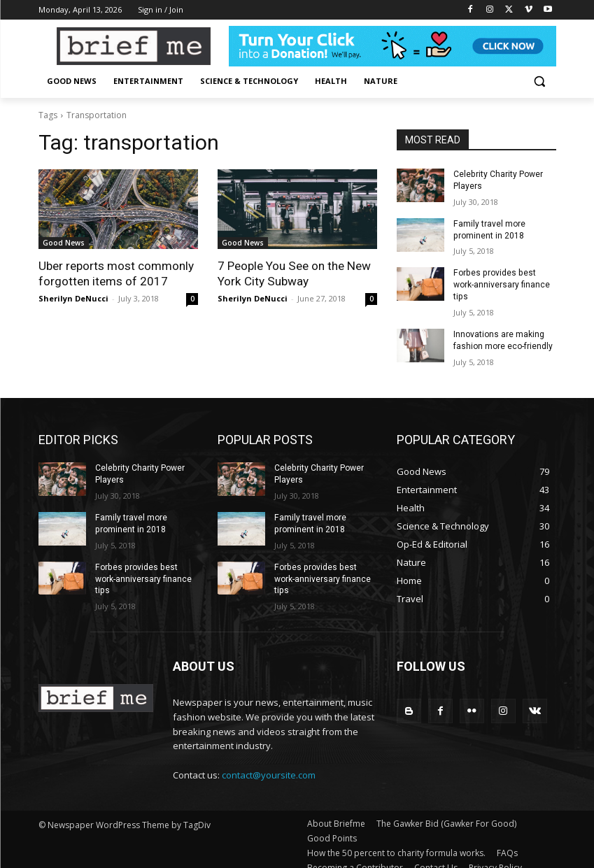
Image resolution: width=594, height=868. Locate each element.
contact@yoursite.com (269, 762)
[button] (540, 81)
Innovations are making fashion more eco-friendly (503, 328)
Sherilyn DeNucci (73, 298)
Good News (64, 243)
